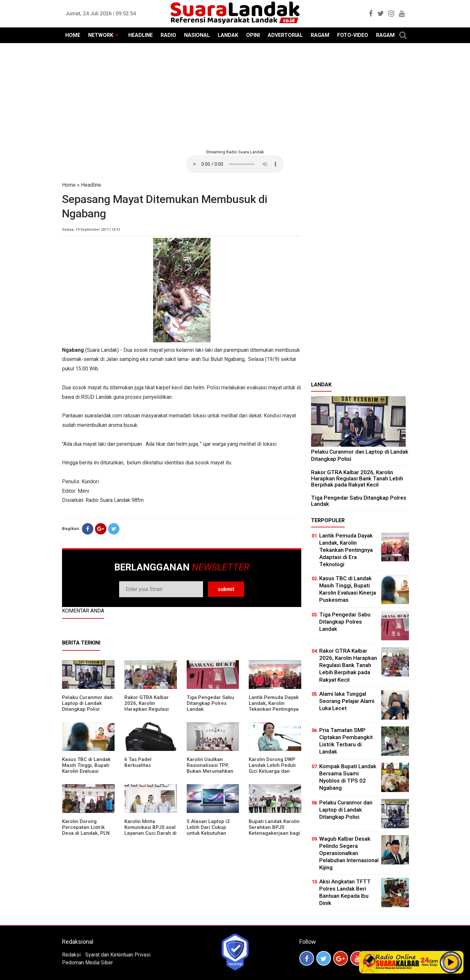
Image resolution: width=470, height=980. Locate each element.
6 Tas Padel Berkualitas (138, 762)
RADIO (168, 35)
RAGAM (320, 35)
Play (451, 962)
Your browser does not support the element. (235, 164)
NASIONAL (197, 35)
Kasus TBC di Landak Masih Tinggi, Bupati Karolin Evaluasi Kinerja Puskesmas (86, 768)
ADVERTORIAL (285, 35)
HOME (73, 35)
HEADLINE (141, 35)
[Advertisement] (235, 95)
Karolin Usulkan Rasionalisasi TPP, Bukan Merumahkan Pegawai (210, 768)
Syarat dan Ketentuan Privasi (118, 955)
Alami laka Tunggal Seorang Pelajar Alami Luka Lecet (347, 701)
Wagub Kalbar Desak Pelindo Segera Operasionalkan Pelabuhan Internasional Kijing (349, 853)
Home (69, 185)
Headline (91, 185)
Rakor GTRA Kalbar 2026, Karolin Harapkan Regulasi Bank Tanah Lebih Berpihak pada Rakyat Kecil (150, 712)
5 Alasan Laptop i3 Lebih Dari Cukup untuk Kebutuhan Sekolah (208, 830)
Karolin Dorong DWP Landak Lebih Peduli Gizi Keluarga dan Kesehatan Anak (272, 768)
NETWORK (101, 35)
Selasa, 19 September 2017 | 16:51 (91, 230)
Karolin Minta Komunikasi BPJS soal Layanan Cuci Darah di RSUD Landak (150, 830)
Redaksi (71, 955)
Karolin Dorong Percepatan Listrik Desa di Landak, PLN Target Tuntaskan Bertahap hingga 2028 (88, 833)
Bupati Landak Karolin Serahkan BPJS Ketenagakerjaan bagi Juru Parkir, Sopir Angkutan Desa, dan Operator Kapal (274, 836)
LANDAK (228, 35)
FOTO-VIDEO (353, 35)
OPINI (253, 35)
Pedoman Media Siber (87, 963)
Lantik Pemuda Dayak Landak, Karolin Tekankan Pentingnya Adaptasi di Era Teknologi (274, 709)
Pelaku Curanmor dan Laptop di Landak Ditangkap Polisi (87, 703)
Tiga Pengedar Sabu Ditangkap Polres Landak (210, 703)
